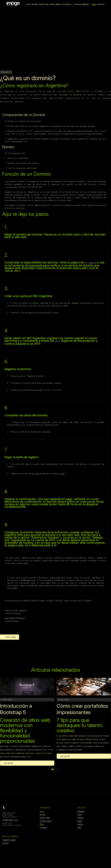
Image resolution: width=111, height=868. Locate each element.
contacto (43, 827)
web (79, 827)
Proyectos (68, 4)
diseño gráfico (46, 821)
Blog (94, 4)
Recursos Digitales (82, 4)
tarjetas (80, 824)
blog (42, 824)
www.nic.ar (20, 208)
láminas (5, 843)
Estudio (35, 4)
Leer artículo (8, 763)
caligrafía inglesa (9, 840)
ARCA (57, 341)
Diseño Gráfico (55, 4)
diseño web (45, 818)
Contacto (101, 4)
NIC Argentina (90, 263)
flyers (80, 814)
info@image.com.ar (28, 580)
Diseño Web (44, 4)
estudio (43, 814)
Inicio (29, 4)
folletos (80, 818)
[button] (53, 769)
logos (80, 821)
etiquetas (81, 811)
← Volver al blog (10, 637)
